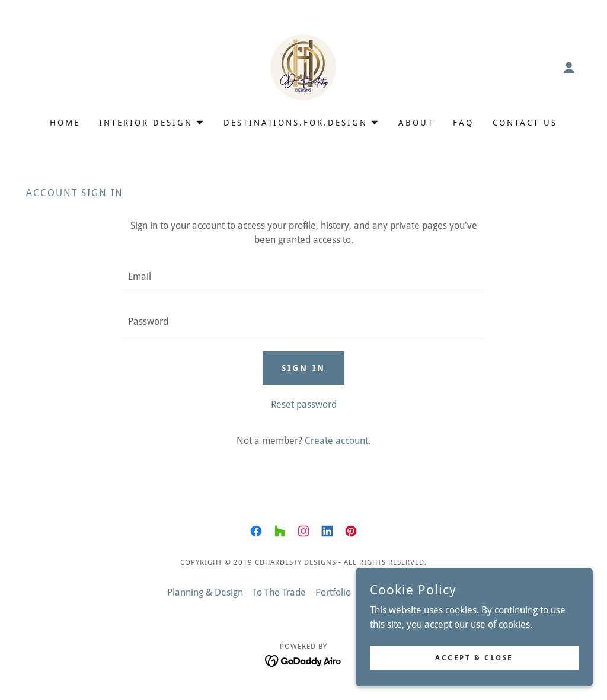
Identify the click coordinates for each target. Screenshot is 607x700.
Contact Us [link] (525, 123)
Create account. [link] (338, 441)
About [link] (416, 123)
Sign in (303, 368)
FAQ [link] (463, 123)
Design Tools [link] (414, 592)
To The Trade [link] (279, 592)
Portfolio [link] (333, 592)
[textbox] (303, 277)
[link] (303, 67)
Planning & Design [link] (205, 592)
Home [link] (65, 123)
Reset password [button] (304, 405)
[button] (569, 68)
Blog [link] (370, 592)
